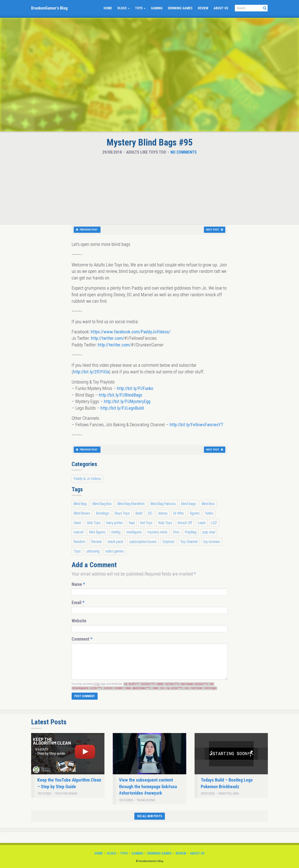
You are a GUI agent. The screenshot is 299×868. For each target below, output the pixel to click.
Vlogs (123, 8)
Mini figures (97, 532)
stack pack (115, 542)
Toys (140, 8)
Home (108, 8)
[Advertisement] (149, 188)
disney (163, 513)
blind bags (189, 504)
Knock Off (185, 523)
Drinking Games (180, 8)
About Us (221, 8)
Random (80, 542)
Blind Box (208, 504)
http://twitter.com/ (108, 338)
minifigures (134, 532)
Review (203, 8)
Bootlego (103, 513)
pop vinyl (209, 532)
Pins (176, 532)
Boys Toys (122, 513)
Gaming (157, 8)
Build (139, 513)
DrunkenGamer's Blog (49, 8)
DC (150, 513)
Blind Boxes (82, 513)
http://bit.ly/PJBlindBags (121, 395)
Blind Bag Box (102, 504)
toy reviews (212, 542)
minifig (116, 532)
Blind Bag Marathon (131, 504)
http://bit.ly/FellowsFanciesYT (197, 425)
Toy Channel (189, 542)
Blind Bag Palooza (163, 504)
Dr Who (179, 513)
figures (195, 513)
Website (79, 621)
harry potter (115, 523)
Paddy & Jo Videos (87, 479)
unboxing (93, 551)
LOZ (214, 523)
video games (115, 551)
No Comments (184, 152)
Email (78, 603)
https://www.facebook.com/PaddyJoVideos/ (131, 332)
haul (132, 523)
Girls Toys (94, 523)
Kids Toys (165, 523)
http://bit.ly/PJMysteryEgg (127, 401)
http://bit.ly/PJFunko (135, 388)
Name (78, 584)
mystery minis (157, 532)
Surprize (168, 542)
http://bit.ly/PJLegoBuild (122, 408)
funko (209, 513)
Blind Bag (80, 504)
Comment (82, 639)
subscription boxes (143, 542)
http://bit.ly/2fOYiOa (91, 372)
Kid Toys (146, 523)
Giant (77, 523)
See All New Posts (150, 816)
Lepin (202, 523)
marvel (78, 532)
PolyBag (191, 532)
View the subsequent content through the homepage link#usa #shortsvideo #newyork (148, 787)
